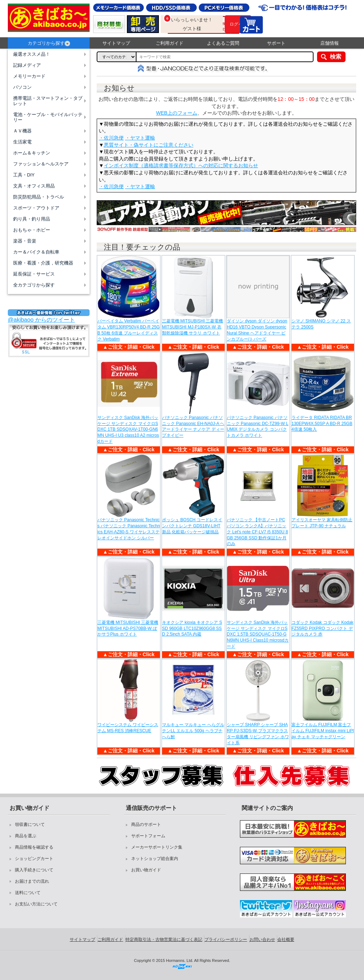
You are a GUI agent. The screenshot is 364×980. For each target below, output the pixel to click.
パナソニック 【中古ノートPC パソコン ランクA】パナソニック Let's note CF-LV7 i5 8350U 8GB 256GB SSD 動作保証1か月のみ (257, 532)
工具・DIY (24, 175)
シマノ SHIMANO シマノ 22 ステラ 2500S (321, 324)
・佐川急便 (111, 138)
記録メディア (27, 65)
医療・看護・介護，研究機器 (43, 263)
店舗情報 (330, 43)
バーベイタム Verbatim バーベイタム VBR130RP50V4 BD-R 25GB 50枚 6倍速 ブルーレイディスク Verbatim (129, 330)
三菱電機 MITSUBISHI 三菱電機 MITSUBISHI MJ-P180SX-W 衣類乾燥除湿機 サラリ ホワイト (192, 327)
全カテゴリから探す (34, 285)
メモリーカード (29, 76)
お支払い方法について (36, 904)
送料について (28, 893)
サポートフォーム (148, 836)
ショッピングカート (34, 859)
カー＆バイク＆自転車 (36, 252)
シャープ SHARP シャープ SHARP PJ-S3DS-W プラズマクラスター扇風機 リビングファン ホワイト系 (258, 734)
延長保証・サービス (34, 274)
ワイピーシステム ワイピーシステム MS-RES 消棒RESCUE (128, 728)
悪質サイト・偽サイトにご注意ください (149, 145)
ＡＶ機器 (22, 131)
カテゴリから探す (49, 43)
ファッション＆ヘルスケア (41, 164)
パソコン (22, 87)
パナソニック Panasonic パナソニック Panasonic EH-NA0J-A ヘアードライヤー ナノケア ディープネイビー (193, 426)
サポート (276, 43)
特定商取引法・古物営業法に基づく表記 (164, 940)
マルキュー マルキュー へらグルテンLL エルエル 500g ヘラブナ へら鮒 (193, 731)
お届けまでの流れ (32, 881)
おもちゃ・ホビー (32, 230)
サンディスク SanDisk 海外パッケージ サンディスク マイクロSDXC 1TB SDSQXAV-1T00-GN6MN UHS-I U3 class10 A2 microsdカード (128, 429)
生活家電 (22, 142)
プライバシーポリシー (226, 940)
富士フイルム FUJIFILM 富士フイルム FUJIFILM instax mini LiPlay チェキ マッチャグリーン (323, 731)
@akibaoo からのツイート (41, 320)
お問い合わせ (262, 940)
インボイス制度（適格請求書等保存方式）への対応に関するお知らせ (181, 165)
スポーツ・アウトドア (36, 208)
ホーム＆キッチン (32, 153)
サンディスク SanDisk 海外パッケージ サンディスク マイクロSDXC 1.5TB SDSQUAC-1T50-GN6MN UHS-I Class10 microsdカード (258, 634)
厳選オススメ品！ (32, 54)
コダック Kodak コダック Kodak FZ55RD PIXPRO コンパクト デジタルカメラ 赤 (322, 628)
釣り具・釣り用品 (32, 219)
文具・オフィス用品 (34, 186)
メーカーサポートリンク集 (157, 847)
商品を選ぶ (26, 836)
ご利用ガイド (170, 43)
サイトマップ (116, 43)
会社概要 (286, 940)
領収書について (30, 824)
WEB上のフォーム (177, 113)
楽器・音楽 (25, 241)
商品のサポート (146, 824)
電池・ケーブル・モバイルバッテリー (48, 117)
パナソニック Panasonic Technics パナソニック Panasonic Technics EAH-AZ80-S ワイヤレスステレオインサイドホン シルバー (129, 529)
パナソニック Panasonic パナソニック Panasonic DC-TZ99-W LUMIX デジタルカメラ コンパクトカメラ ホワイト (258, 426)
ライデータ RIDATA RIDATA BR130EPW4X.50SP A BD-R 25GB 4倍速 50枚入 (322, 424)
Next (349, 218)
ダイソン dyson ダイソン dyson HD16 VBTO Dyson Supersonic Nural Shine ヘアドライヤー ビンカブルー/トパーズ (257, 330)
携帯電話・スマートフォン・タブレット (48, 101)
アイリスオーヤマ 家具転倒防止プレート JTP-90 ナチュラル (322, 523)
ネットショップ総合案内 (155, 859)
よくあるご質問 (223, 43)
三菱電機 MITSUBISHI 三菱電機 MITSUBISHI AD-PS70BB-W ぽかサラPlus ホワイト (128, 628)
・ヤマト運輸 (140, 138)
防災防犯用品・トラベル (39, 197)
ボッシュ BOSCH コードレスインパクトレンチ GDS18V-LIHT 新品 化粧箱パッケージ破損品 (192, 526)
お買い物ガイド (146, 870)
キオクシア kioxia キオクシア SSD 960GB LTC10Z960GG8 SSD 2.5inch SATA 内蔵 (192, 628)
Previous (103, 218)
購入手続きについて (34, 870)
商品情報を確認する (34, 847)
